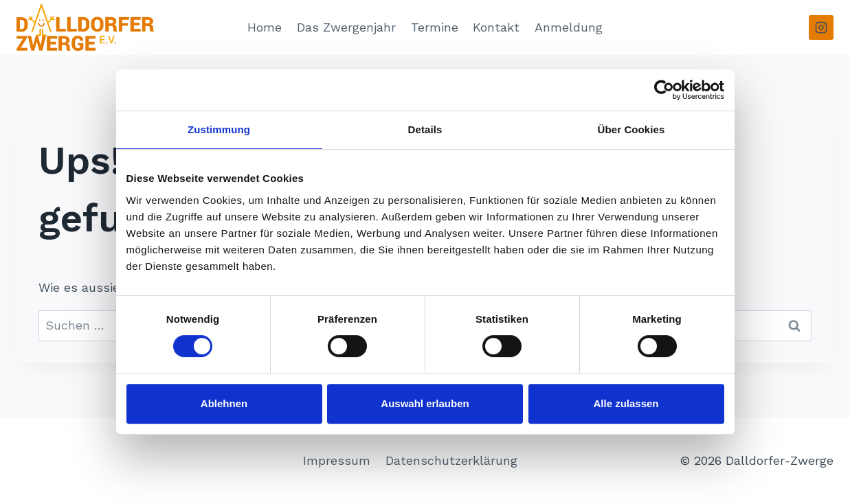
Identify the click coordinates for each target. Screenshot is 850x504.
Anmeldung (569, 27)
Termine (435, 27)
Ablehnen (224, 403)
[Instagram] (821, 27)
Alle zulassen (626, 403)
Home (265, 27)
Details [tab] (425, 129)
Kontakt (496, 27)
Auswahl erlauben (425, 403)
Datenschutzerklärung (451, 460)
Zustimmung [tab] (219, 129)
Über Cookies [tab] (631, 129)
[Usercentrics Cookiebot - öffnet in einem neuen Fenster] (664, 90)
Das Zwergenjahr (346, 27)
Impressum (337, 460)
